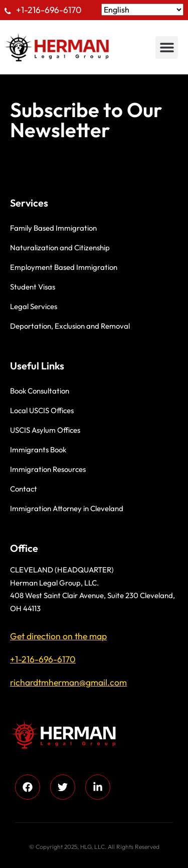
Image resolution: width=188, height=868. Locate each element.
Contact (24, 489)
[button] (167, 47)
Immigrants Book (38, 450)
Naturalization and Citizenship (60, 248)
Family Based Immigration (53, 228)
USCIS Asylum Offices (45, 430)
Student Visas (33, 287)
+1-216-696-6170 (49, 10)
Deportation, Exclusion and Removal (70, 326)
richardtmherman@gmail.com (68, 682)
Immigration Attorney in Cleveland (67, 508)
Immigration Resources (48, 469)
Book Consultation (40, 391)
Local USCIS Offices (42, 410)
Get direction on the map (58, 636)
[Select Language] (142, 10)
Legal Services (34, 306)
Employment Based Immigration (64, 267)
